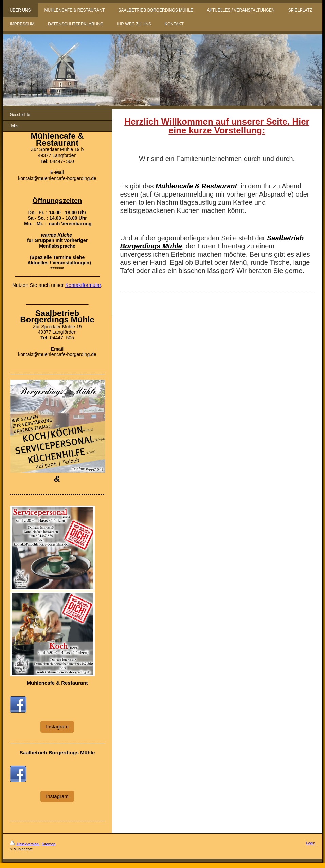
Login (311, 843)
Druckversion (25, 844)
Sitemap (49, 844)
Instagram (57, 727)
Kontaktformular (83, 285)
